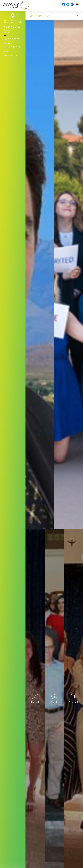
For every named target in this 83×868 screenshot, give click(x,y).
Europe (8, 43)
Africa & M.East (12, 47)
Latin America (11, 39)
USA (6, 35)
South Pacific (11, 55)
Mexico (7, 33)
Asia (6, 51)
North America (12, 27)
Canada (7, 30)
